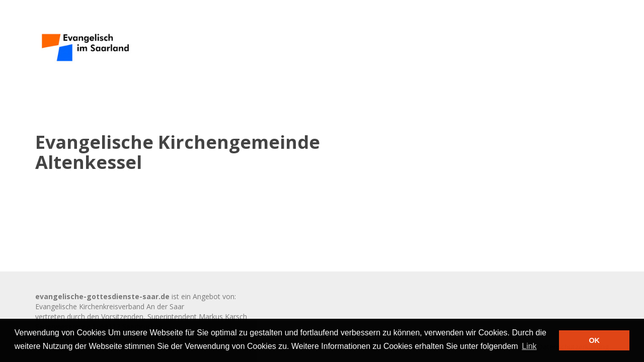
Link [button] (529, 346)
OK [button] (594, 340)
